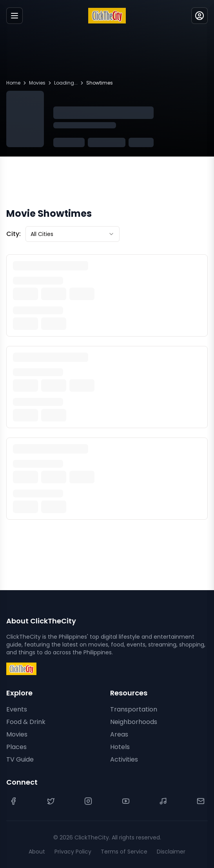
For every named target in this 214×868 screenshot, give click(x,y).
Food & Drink (26, 722)
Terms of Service (124, 852)
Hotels (120, 747)
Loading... (66, 83)
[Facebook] (13, 801)
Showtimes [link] (100, 83)
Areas (119, 734)
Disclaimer (171, 852)
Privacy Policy (73, 852)
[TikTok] (163, 801)
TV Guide (20, 759)
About (37, 852)
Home (13, 83)
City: (14, 234)
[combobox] (73, 234)
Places (16, 747)
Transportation (134, 709)
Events (17, 709)
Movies (37, 83)
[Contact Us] (201, 801)
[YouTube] (126, 801)
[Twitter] (51, 801)
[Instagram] (88, 801)
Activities (124, 759)
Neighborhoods (134, 722)
